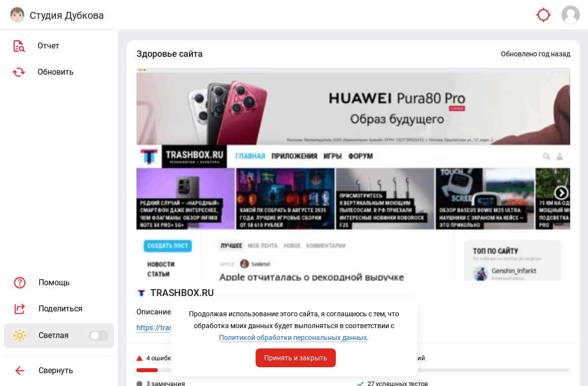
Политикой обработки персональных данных (293, 338)
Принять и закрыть (296, 358)
